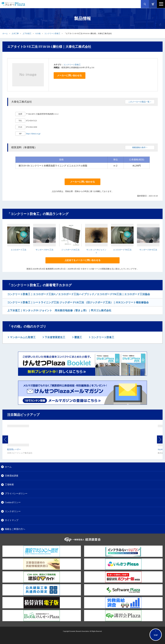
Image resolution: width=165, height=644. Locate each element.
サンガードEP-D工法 (148, 250)
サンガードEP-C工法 (44, 250)
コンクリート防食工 (52, 33)
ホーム (5, 33)
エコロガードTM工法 (122, 250)
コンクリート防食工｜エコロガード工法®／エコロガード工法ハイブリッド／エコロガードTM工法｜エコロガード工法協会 (79, 294)
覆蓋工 (78, 337)
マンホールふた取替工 (22, 337)
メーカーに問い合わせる (69, 75)
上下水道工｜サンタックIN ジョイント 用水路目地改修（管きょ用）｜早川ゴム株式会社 (59, 310)
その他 (38, 33)
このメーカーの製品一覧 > (140, 102)
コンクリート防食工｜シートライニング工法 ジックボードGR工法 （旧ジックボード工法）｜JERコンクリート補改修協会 (78, 302)
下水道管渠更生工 (55, 337)
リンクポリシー (13, 511)
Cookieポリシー (13, 502)
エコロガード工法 (19, 250)
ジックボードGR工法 (70, 250)
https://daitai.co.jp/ (33, 134)
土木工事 (15, 33)
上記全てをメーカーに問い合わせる (82, 260)
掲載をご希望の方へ (15, 529)
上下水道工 (27, 33)
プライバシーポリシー (16, 493)
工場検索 (9, 484)
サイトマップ (12, 520)
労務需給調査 (12, 476)
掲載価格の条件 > (140, 147)
